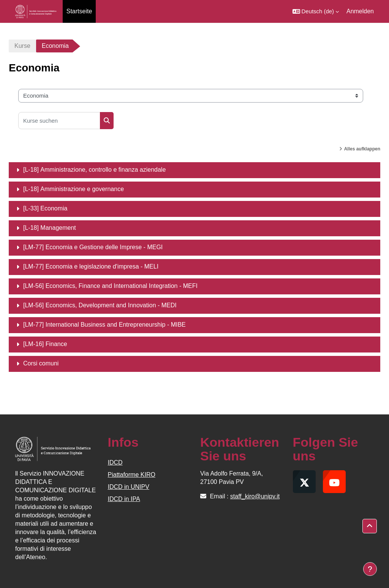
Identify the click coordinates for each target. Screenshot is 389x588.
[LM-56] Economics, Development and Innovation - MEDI (100, 305)
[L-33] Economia (45, 208)
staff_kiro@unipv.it (255, 496)
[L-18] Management (50, 228)
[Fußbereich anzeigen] (370, 569)
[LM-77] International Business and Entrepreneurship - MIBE (104, 325)
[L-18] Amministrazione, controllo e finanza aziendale (94, 170)
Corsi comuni (41, 363)
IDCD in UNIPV (129, 487)
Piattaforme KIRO (132, 475)
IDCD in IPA (124, 499)
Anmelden (360, 11)
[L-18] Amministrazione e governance (74, 189)
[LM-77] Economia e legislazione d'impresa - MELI (91, 266)
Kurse (22, 46)
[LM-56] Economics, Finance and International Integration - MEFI (110, 286)
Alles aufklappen (362, 149)
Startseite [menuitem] (79, 11)
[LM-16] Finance (45, 344)
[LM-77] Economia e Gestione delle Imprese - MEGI (93, 247)
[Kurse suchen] (59, 121)
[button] (316, 11)
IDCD (115, 462)
